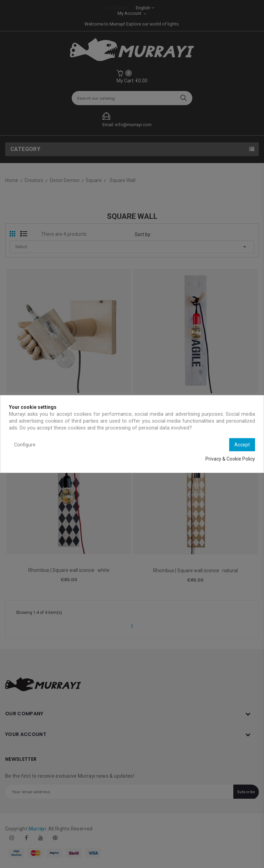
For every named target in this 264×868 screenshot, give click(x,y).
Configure (25, 445)
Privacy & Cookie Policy (230, 459)
